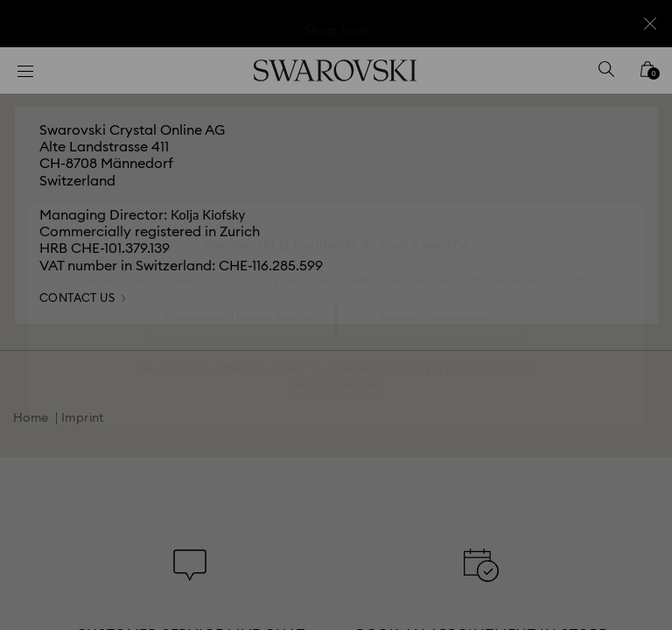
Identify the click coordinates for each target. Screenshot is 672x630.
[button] (624, 213)
